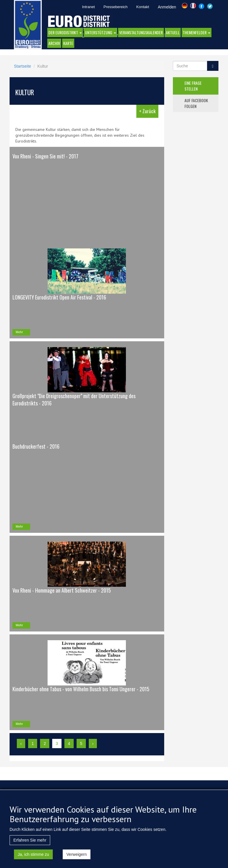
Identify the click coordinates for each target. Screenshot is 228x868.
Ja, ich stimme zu (33, 861)
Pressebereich (116, 7)
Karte (68, 43)
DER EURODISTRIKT (65, 32)
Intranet (88, 7)
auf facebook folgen (196, 103)
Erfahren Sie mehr (30, 847)
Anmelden (167, 7)
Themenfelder (197, 32)
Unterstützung (101, 32)
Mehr (19, 332)
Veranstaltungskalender (141, 32)
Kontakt (143, 7)
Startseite (22, 66)
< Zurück (147, 111)
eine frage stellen (193, 86)
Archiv (54, 43)
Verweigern (77, 861)
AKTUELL (173, 32)
